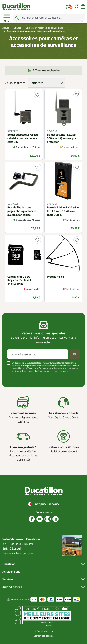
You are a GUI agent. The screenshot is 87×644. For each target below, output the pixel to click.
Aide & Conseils (12, 587)
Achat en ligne (11, 572)
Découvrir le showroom (18, 553)
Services (8, 579)
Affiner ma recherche (46, 70)
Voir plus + (13, 377)
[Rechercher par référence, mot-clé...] (49, 18)
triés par (22, 83)
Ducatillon (9, 564)
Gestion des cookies (44, 636)
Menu (7, 18)
